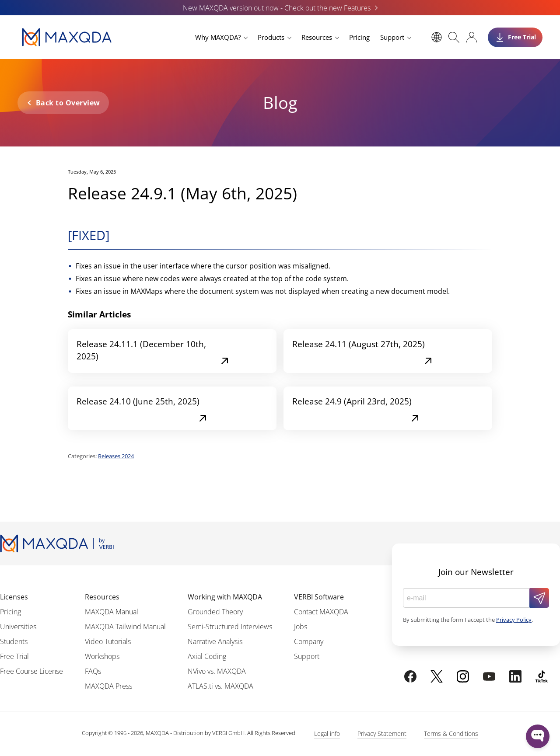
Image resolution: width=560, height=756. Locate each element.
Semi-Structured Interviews (230, 627)
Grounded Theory (215, 612)
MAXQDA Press (108, 686)
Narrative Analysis (215, 641)
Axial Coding (207, 656)
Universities (18, 627)
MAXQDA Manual (112, 612)
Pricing (359, 37)
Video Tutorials (108, 641)
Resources (317, 37)
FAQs (93, 671)
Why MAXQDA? (218, 37)
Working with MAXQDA (225, 597)
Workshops (102, 656)
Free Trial (14, 656)
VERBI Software (319, 597)
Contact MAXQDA (321, 612)
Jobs (301, 627)
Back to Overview (68, 103)
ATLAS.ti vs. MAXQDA (220, 686)
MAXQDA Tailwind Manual (125, 627)
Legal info (327, 733)
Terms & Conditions (451, 733)
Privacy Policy (514, 620)
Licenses (14, 597)
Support (392, 37)
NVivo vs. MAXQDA (217, 671)
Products (271, 37)
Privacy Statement (382, 733)
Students (14, 641)
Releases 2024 (116, 456)
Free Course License (31, 671)
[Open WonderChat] (538, 736)
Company (309, 641)
